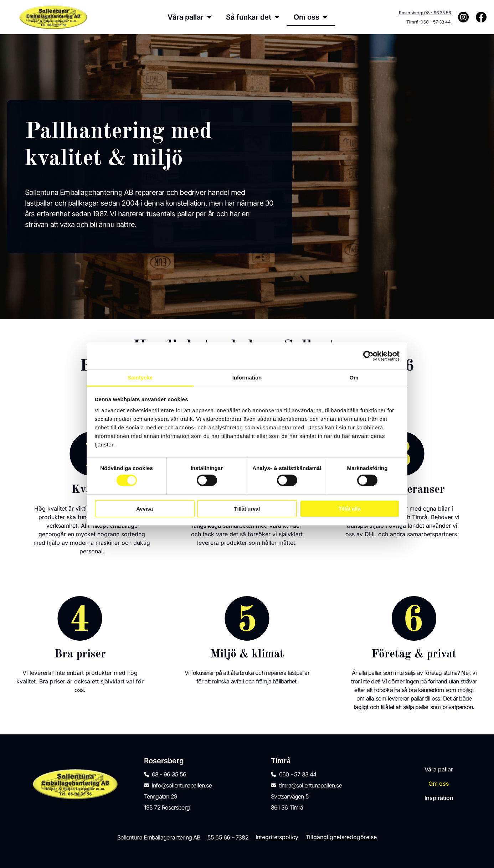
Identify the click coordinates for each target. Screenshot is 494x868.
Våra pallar (190, 17)
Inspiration (439, 798)
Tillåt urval (247, 509)
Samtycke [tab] (140, 378)
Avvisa (145, 509)
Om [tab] (354, 378)
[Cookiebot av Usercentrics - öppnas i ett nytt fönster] (368, 356)
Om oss (311, 17)
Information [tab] (247, 378)
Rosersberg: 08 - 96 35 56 (425, 13)
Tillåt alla (350, 509)
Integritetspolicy (277, 837)
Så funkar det (253, 17)
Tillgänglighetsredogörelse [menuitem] (341, 837)
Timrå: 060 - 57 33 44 (429, 22)
